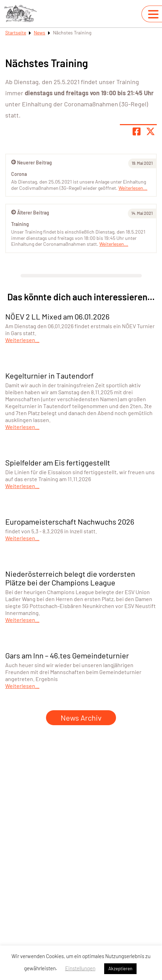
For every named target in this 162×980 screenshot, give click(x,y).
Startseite (16, 33)
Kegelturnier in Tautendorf (49, 375)
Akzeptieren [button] (120, 969)
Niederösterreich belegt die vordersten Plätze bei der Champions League (70, 578)
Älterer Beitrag (30, 213)
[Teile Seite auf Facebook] (137, 131)
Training (20, 224)
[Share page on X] (151, 131)
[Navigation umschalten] (153, 14)
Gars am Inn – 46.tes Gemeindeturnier (67, 655)
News (40, 33)
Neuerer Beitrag (32, 163)
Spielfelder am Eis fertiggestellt (58, 462)
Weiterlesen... (114, 244)
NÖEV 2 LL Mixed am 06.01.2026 (57, 316)
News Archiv (81, 718)
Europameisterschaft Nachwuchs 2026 (70, 521)
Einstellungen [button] (80, 968)
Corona (19, 174)
